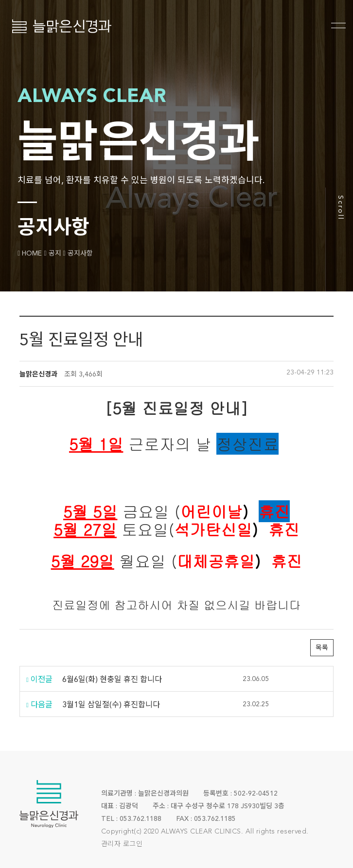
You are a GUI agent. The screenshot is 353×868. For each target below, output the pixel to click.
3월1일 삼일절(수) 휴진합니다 (111, 705)
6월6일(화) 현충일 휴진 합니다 (112, 680)
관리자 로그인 (122, 844)
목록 (322, 648)
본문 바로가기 (0, 0)
